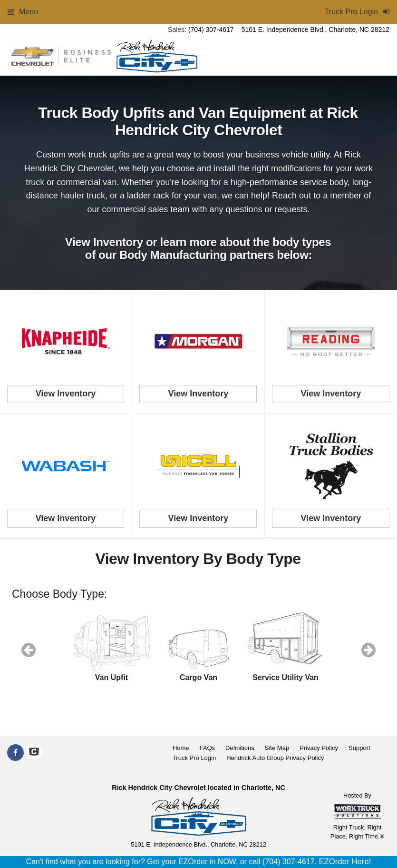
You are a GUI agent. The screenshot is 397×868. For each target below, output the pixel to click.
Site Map (277, 748)
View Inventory (66, 394)
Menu (23, 12)
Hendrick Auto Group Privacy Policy (275, 758)
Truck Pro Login (194, 758)
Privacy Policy (319, 748)
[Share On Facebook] (15, 753)
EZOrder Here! (345, 862)
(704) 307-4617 (211, 30)
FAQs (208, 748)
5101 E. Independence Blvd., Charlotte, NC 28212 (315, 30)
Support (359, 748)
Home (181, 748)
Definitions (240, 748)
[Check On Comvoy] (34, 753)
